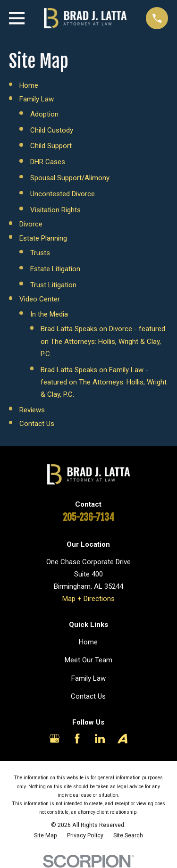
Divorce (31, 224)
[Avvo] (122, 739)
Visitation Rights (55, 210)
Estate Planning (43, 238)
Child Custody (52, 130)
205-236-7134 (88, 517)
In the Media (49, 314)
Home (29, 85)
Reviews (32, 410)
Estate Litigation (55, 269)
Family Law (37, 99)
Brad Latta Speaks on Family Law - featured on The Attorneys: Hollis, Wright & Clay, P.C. (104, 382)
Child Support (51, 146)
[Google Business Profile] (55, 739)
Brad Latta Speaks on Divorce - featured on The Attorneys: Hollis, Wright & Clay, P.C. (103, 341)
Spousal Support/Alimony (70, 178)
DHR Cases (48, 162)
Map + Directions (88, 599)
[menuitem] (46, 835)
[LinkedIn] (100, 739)
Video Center (40, 299)
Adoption (44, 114)
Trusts (40, 253)
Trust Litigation (53, 285)
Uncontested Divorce (63, 194)
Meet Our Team (88, 660)
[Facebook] (77, 739)
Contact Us (37, 424)
